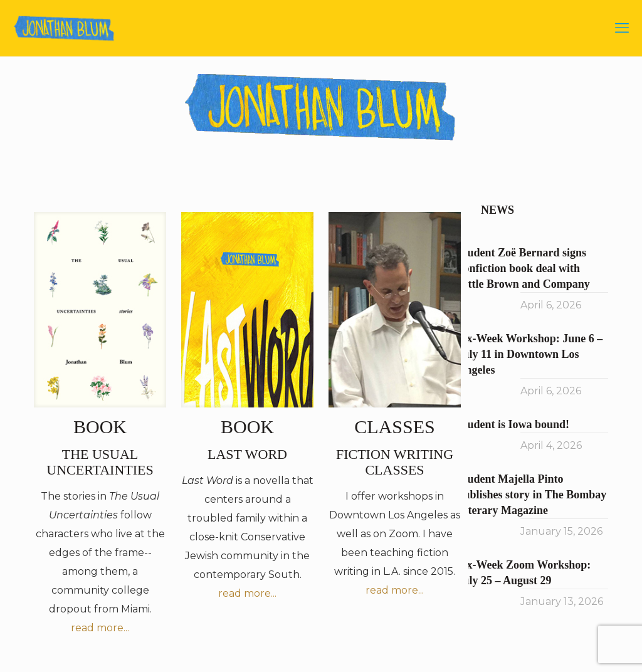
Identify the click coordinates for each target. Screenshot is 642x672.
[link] (100, 310)
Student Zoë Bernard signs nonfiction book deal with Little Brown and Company (524, 268)
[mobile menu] (622, 28)
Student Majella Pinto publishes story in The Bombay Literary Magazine (532, 495)
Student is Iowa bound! (514, 424)
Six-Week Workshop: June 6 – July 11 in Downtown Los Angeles (530, 354)
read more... (100, 628)
